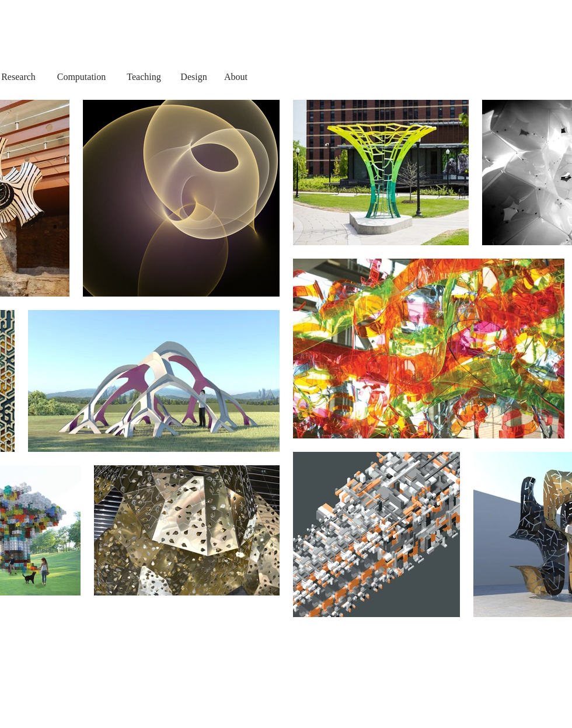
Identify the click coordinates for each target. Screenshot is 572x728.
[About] (236, 77)
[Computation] (81, 77)
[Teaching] (144, 77)
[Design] (194, 77)
